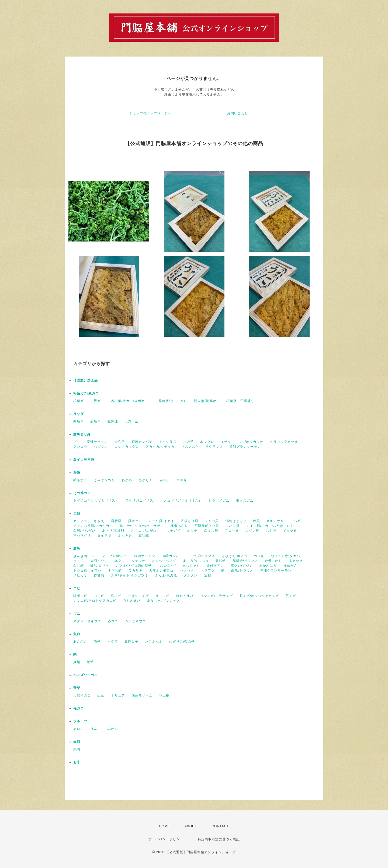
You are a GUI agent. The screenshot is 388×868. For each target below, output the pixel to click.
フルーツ (80, 721)
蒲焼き (96, 421)
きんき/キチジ (84, 556)
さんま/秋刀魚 (166, 575)
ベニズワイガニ (86, 675)
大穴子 (120, 442)
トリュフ (118, 695)
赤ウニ (113, 621)
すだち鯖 (115, 570)
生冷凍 (113, 421)
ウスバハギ (167, 566)
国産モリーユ (142, 695)
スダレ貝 (252, 531)
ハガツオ (101, 447)
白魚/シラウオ (242, 570)
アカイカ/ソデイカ (160, 447)
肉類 (77, 742)
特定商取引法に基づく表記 (219, 839)
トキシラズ (168, 442)
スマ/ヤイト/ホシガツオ (130, 575)
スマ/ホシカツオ (251, 442)
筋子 (97, 642)
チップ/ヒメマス (202, 556)
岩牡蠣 (116, 521)
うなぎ (79, 414)
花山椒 (164, 695)
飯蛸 (90, 662)
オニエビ (162, 596)
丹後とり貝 (190, 521)
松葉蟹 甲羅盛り (240, 401)
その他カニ (82, 493)
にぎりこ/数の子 (182, 642)
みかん (113, 729)
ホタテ (192, 531)
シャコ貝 (212, 521)
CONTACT (220, 826)
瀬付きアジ (215, 566)
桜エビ (116, 596)
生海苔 (181, 480)
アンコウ (80, 447)
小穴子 (188, 442)
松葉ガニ (80, 401)
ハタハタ (187, 570)
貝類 (77, 513)
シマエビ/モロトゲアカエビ (95, 601)
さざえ (99, 521)
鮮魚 (77, 548)
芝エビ (291, 596)
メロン (79, 729)
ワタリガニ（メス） (141, 500)
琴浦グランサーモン (245, 447)
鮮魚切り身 (82, 434)
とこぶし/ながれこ (145, 531)
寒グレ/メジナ (242, 566)
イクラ (113, 642)
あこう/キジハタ (196, 561)
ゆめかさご (292, 566)
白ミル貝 (211, 531)
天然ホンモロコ (161, 570)
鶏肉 (77, 749)
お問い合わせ (238, 113)
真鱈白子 (131, 642)
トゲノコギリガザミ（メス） (96, 500)
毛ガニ (79, 708)
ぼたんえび (185, 596)
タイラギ (104, 535)
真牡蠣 (144, 535)
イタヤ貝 (290, 531)
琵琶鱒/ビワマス (245, 561)
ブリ (77, 442)
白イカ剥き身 (84, 460)
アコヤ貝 (232, 531)
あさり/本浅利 (113, 531)
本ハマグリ (82, 535)
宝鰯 (208, 575)
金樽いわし (273, 561)
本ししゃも (191, 566)
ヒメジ (79, 561)
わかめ (127, 480)
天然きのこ (82, 695)
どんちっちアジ (164, 561)
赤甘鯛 (99, 575)
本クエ (120, 561)
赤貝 (257, 521)
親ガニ (99, 401)
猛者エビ (80, 596)
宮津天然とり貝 (207, 526)
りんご (96, 729)
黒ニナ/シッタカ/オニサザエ (142, 526)
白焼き (79, 421)
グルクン (190, 575)
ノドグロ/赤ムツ (115, 556)
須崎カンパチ (142, 442)
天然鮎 (221, 561)
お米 (77, 762)
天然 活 (131, 421)
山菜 (101, 695)
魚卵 (77, 634)
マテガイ (174, 531)
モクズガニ (245, 500)
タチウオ (138, 561)
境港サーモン (97, 442)
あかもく (145, 480)
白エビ (99, 596)
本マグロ (207, 442)
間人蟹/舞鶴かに (207, 401)
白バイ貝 (233, 526)
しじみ (271, 531)
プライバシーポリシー (166, 839)
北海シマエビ (138, 596)
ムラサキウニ (136, 621)
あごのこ (80, 642)
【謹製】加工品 (86, 380)
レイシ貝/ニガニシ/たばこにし (270, 526)
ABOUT (191, 826)
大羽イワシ (99, 561)
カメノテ (80, 521)
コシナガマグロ (127, 447)
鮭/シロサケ (100, 566)
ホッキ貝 (125, 535)
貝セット (135, 521)
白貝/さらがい (84, 531)
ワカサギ (136, 570)
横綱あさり (179, 526)
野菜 (77, 688)
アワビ (296, 521)
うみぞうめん (104, 480)
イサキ (226, 442)
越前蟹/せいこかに (173, 401)
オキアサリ (275, 521)
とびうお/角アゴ (235, 556)
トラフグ (208, 570)
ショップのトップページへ (150, 113)
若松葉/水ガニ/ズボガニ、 (131, 401)
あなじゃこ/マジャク (163, 601)
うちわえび (132, 601)
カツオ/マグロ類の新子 (134, 566)
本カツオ (296, 561)
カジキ (259, 556)
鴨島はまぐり (236, 521)
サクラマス (214, 447)
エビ (77, 588)
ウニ (77, 614)
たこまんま (154, 642)
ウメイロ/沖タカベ (286, 556)
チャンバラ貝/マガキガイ (93, 526)
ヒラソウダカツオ (284, 442)
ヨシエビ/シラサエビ (216, 596)
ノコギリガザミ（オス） (183, 500)
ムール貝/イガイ (161, 521)
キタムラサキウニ (87, 621)
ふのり (164, 480)
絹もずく (80, 480)
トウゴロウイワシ (87, 570)
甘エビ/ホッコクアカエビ (259, 596)
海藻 (77, 472)
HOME (164, 826)
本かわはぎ (268, 566)
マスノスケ (190, 447)
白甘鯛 (79, 566)
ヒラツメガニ (219, 500)
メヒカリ (80, 575)
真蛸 (77, 662)
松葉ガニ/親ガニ (86, 393)
